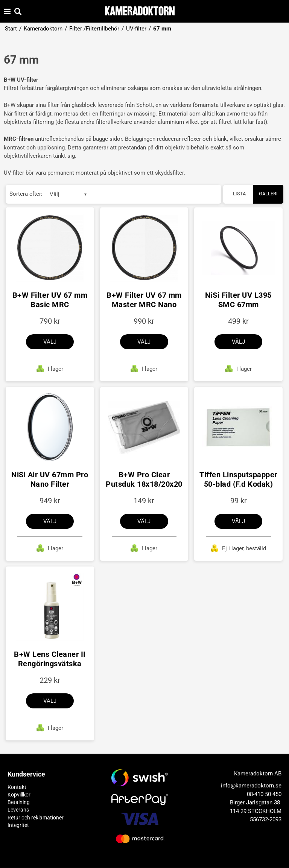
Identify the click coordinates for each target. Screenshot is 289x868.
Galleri (268, 194)
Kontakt (17, 787)
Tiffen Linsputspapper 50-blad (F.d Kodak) (238, 479)
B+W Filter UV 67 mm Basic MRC (50, 300)
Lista (239, 194)
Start (11, 29)
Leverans (18, 810)
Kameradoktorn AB (258, 774)
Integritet (18, 825)
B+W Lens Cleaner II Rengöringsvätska (50, 659)
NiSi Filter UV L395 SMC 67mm (238, 300)
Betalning (19, 802)
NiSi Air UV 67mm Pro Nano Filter (50, 479)
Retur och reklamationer (36, 818)
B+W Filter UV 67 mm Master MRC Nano (144, 300)
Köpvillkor (19, 795)
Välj (50, 342)
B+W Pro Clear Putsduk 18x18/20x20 (144, 479)
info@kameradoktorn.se (251, 786)
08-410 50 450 (264, 794)
